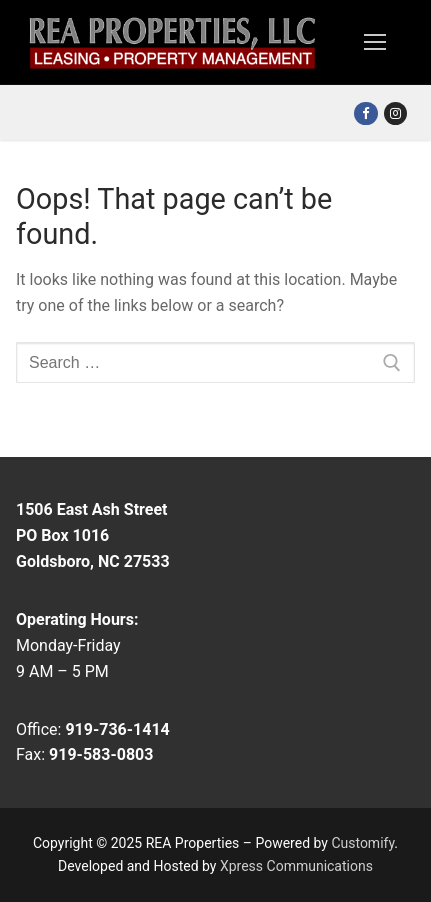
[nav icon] (375, 43)
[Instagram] (395, 113)
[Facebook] (365, 113)
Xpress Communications (296, 866)
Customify (362, 843)
